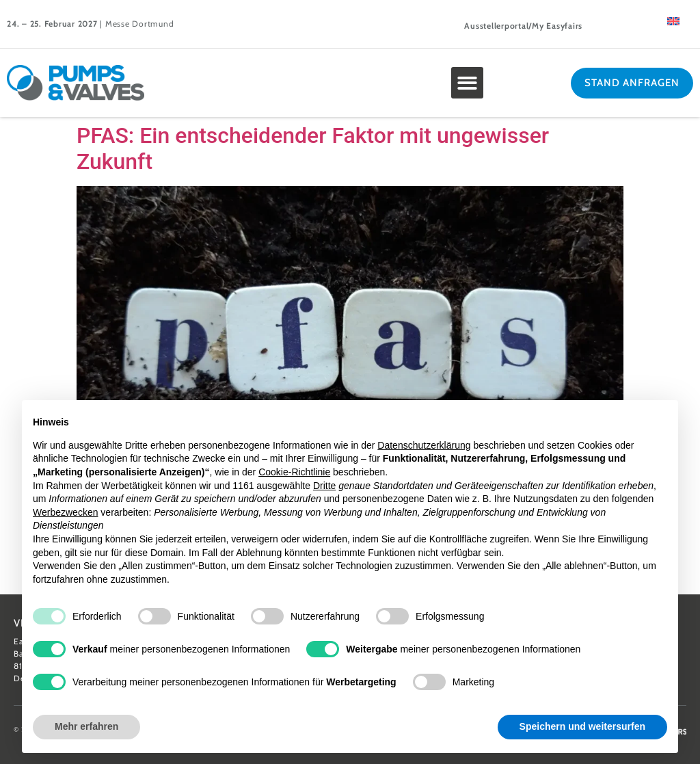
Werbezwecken (65, 512)
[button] (467, 83)
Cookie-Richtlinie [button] (294, 472)
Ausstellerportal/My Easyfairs (523, 26)
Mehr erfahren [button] (86, 726)
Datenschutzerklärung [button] (424, 445)
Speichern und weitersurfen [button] (582, 726)
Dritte (324, 486)
